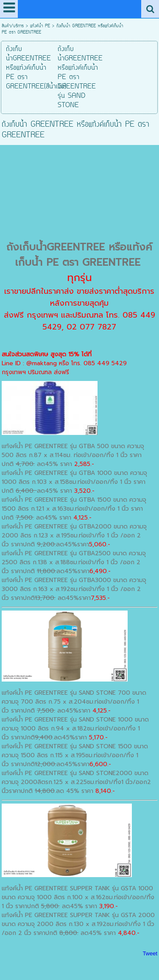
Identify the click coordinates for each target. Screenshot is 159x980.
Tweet (150, 953)
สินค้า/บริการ (13, 26)
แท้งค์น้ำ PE (40, 26)
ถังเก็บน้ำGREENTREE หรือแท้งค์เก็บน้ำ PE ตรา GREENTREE (79, 255)
